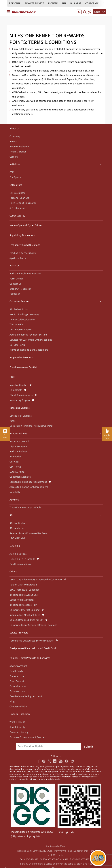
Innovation (16, 457)
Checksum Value (18, 707)
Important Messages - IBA (23, 605)
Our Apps (15, 462)
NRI (64, 3)
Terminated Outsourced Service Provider (32, 641)
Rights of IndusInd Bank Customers (29, 350)
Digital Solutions (18, 447)
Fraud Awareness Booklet (23, 367)
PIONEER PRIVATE (34, 3)
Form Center (16, 279)
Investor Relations (19, 147)
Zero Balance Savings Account (26, 696)
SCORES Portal (17, 472)
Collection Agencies (20, 477)
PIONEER (53, 3)
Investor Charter (18, 385)
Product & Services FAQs (23, 253)
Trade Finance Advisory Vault (25, 508)
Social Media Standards (22, 600)
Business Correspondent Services (27, 737)
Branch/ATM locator (20, 289)
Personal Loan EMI (20, 198)
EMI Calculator (17, 193)
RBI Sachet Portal (19, 309)
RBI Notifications (18, 523)
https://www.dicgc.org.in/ (25, 836)
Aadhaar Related (19, 452)
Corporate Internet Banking (24, 610)
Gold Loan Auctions (20, 564)
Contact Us (15, 284)
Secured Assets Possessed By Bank (28, 533)
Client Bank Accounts (21, 395)
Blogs (13, 702)
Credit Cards (16, 671)
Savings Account (18, 666)
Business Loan (17, 691)
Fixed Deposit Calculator (23, 203)
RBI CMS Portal (18, 345)
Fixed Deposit (17, 681)
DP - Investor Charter (21, 330)
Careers (14, 157)
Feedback (15, 294)
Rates (13, 421)
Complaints (16, 390)
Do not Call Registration (22, 320)
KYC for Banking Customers (24, 315)
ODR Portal (16, 467)
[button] (107, 434)
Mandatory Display (20, 400)
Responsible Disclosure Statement (28, 482)
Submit (89, 747)
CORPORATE (92, 3)
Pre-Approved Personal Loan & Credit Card (33, 648)
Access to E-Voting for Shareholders (29, 487)
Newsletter (15, 492)
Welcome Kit (16, 325)
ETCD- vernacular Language (24, 590)
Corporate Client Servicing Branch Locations (33, 625)
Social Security (17, 727)
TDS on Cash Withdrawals (23, 585)
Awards (14, 142)
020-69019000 (49, 859)
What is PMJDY (17, 722)
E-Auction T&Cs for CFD (22, 559)
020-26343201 (32, 859)
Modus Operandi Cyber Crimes (26, 225)
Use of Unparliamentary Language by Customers (36, 580)
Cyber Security (17, 216)
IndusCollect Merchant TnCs (25, 615)
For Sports (15, 177)
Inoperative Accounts (21, 357)
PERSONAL (15, 3)
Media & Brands (18, 152)
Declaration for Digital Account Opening (31, 426)
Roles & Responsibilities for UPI (26, 620)
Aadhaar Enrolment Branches (25, 274)
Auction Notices (18, 554)
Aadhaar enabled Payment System (28, 335)
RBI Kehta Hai (17, 528)
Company (15, 136)
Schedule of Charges (21, 416)
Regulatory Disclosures (22, 235)
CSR (12, 172)
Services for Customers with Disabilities (31, 340)
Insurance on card (19, 442)
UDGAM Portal (17, 538)
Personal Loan (17, 676)
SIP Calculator (17, 208)
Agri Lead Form (18, 258)
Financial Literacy (19, 732)
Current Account (18, 686)
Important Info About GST (24, 595)
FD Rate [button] (5, 434)
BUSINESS (76, 3)
